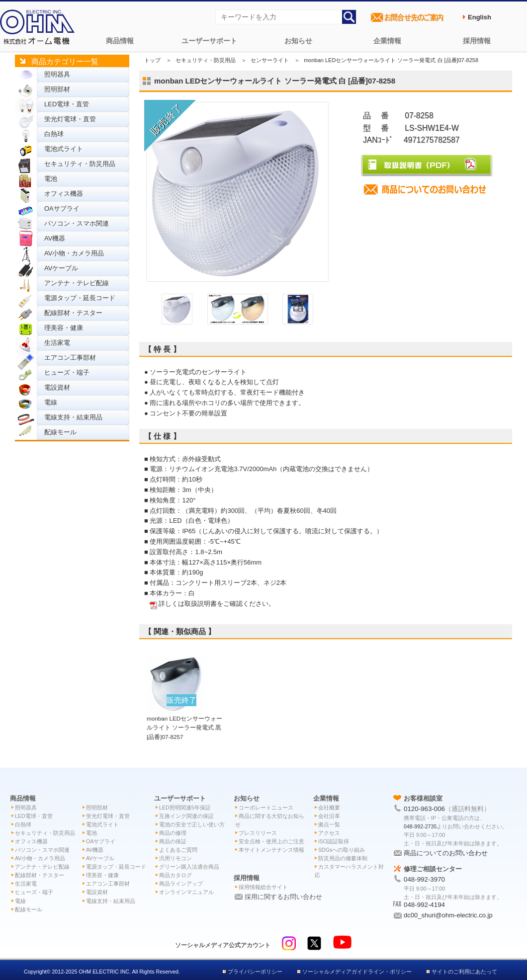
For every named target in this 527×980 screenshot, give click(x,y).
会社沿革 (329, 816)
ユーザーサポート (209, 41)
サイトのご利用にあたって (464, 972)
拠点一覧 (329, 824)
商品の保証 (173, 841)
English (480, 17)
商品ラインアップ (181, 884)
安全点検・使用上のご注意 (271, 841)
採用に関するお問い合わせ (283, 897)
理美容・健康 (64, 328)
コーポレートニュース (266, 808)
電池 (51, 179)
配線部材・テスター (73, 313)
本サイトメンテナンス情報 (271, 850)
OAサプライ (62, 208)
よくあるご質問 (178, 850)
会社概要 (329, 808)
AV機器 (55, 238)
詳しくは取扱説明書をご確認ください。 (217, 604)
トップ (152, 60)
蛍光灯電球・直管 (70, 119)
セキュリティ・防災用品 (80, 164)
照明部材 (57, 89)
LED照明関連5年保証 (185, 808)
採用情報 (477, 41)
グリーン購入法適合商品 (189, 867)
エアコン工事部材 (70, 358)
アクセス (329, 833)
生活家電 (57, 343)
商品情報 (120, 41)
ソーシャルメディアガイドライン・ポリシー (357, 972)
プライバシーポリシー (255, 972)
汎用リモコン (176, 858)
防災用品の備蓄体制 (343, 858)
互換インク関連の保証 (186, 816)
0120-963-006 (424, 809)
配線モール (60, 432)
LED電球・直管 (67, 104)
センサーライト (270, 60)
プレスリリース (258, 833)
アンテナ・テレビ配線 (77, 283)
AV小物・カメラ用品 (74, 253)
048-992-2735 (420, 826)
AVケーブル (61, 268)
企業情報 (387, 41)
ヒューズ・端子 (67, 372)
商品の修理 (173, 833)
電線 (51, 402)
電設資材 (57, 387)
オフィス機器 (64, 194)
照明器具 (57, 74)
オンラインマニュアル (186, 892)
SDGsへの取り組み (342, 850)
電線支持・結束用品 (73, 417)
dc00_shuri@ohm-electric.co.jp (448, 915)
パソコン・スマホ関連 (77, 223)
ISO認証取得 (334, 841)
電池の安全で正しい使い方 (192, 824)
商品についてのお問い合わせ (446, 853)
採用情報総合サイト (263, 887)
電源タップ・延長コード (80, 298)
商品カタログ (176, 875)
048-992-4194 (424, 905)
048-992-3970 (424, 879)
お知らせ (298, 41)
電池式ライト (64, 149)
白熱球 (54, 134)
